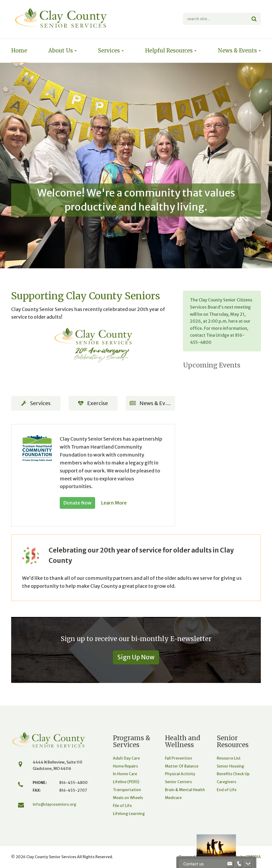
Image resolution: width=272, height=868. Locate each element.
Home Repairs (125, 766)
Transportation (127, 790)
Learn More (114, 503)
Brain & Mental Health (185, 790)
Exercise (93, 403)
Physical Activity (180, 774)
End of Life (227, 790)
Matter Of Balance (182, 766)
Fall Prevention (178, 758)
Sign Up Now (136, 657)
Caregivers (226, 782)
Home (19, 51)
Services (111, 51)
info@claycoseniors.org (54, 804)
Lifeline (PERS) (126, 782)
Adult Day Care (126, 758)
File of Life (122, 806)
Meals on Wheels (128, 798)
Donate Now (77, 503)
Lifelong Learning (129, 814)
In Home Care (125, 774)
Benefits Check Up (233, 774)
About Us (63, 51)
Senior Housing (230, 766)
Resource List (229, 758)
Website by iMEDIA (243, 857)
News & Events (239, 51)
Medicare (173, 798)
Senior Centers (178, 782)
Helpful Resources (171, 51)
